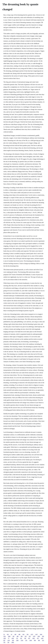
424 (43, 636)
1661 (41, 634)
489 (19, 634)
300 (22, 636)
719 (17, 638)
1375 (32, 634)
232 (21, 638)
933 (8, 634)
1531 (5, 636)
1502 (33, 638)
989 (35, 640)
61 (12, 634)
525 (30, 636)
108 (15, 634)
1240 (31, 640)
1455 (42, 638)
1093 (13, 642)
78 (4, 634)
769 (27, 634)
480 (18, 636)
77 (9, 638)
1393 (13, 638)
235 (26, 640)
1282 (39, 636)
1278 (34, 636)
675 (38, 638)
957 (29, 638)
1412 (9, 640)
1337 (36, 634)
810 (23, 634)
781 (8, 642)
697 (4, 640)
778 (4, 642)
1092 (9, 636)
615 (26, 636)
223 (43, 640)
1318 (22, 640)
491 (13, 636)
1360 (17, 640)
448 (13, 640)
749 (25, 638)
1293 (5, 638)
